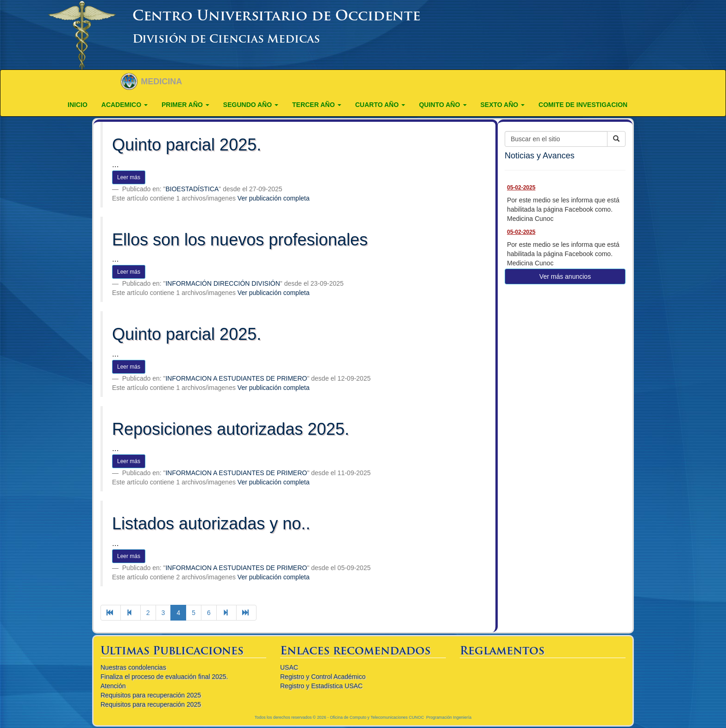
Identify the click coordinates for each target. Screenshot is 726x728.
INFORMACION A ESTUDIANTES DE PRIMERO (236, 378)
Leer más (129, 177)
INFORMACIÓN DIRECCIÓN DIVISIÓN (222, 283)
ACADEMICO (125, 105)
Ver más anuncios (565, 276)
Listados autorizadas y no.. (211, 524)
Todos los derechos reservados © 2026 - (292, 717)
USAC (289, 667)
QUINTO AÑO (443, 105)
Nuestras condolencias (133, 667)
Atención (113, 686)
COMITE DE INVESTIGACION (583, 105)
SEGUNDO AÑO (251, 105)
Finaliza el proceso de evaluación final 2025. (164, 677)
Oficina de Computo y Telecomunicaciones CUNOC (377, 717)
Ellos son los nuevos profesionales (240, 240)
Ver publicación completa (274, 198)
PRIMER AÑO (185, 105)
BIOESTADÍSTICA (192, 189)
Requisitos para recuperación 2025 (151, 695)
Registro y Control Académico (323, 677)
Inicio (78, 105)
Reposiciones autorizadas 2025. (231, 429)
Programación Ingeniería (449, 717)
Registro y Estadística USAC (321, 686)
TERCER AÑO (317, 105)
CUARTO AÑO (380, 105)
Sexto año (503, 105)
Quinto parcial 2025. (187, 145)
